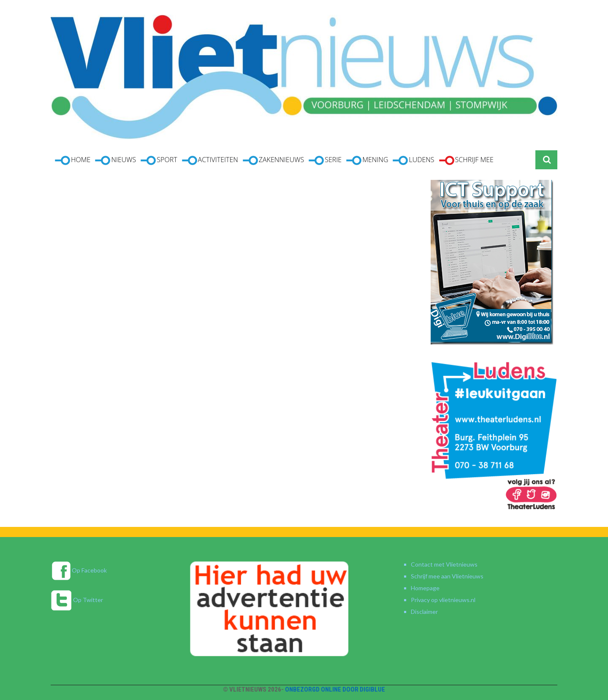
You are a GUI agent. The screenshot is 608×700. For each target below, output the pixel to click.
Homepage (425, 588)
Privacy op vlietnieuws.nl (443, 600)
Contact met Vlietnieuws (444, 564)
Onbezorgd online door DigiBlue (335, 689)
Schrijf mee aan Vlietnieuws (447, 576)
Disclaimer (424, 612)
